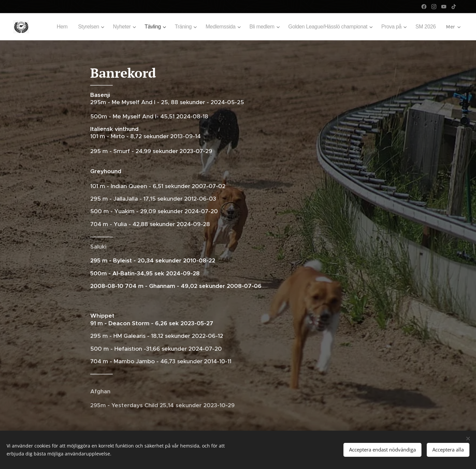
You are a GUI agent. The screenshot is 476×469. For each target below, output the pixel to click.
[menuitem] (50, 27)
